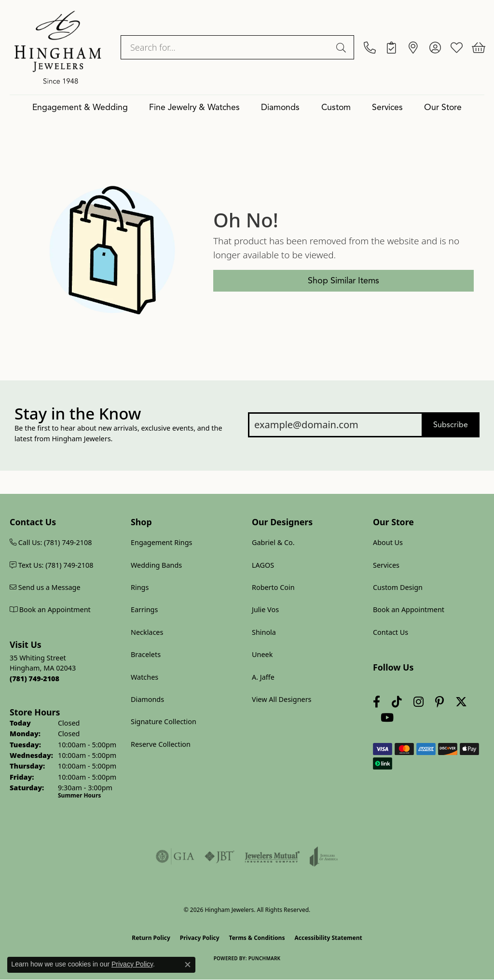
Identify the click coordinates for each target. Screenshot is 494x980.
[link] (370, 47)
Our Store (443, 107)
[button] (435, 47)
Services (387, 107)
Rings (140, 587)
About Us (388, 542)
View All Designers (282, 699)
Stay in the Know (78, 414)
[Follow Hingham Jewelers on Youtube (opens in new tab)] (387, 718)
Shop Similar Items (343, 280)
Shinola (264, 632)
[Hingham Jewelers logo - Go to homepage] (58, 47)
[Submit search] (343, 47)
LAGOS (263, 565)
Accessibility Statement (328, 938)
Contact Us (391, 632)
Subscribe (451, 425)
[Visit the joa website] (324, 856)
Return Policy (151, 938)
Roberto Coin (273, 587)
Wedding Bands (156, 565)
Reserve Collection (161, 744)
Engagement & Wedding (80, 107)
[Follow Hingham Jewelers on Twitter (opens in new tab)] (461, 702)
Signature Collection (164, 721)
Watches (144, 677)
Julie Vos (265, 609)
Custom (336, 107)
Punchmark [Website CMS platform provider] (265, 958)
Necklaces (147, 632)
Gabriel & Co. (273, 542)
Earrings (144, 609)
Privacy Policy (200, 938)
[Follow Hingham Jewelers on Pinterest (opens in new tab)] (439, 702)
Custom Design (398, 587)
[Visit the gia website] (175, 856)
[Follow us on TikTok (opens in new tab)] (397, 702)
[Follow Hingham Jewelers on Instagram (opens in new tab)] (419, 702)
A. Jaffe (263, 677)
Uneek (262, 654)
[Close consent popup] (188, 965)
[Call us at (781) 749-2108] (34, 679)
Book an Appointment (409, 609)
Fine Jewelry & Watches (194, 107)
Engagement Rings (162, 542)
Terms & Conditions (257, 938)
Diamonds (280, 107)
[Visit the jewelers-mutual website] (272, 856)
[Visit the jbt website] (220, 856)
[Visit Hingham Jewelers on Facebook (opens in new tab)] (377, 702)
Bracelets (146, 654)
